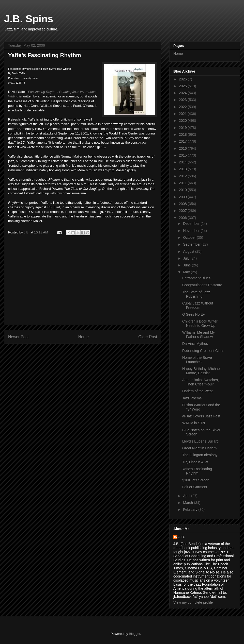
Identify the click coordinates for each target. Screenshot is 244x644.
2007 (183, 211)
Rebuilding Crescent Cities (203, 351)
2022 (183, 107)
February (191, 510)
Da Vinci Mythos (195, 344)
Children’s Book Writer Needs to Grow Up (200, 323)
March (188, 503)
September (192, 244)
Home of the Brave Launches (197, 360)
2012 (183, 176)
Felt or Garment (195, 487)
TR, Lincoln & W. (195, 462)
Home (84, 337)
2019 (183, 128)
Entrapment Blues (196, 278)
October (190, 238)
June (187, 265)
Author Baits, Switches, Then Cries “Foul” (201, 382)
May (187, 272)
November (192, 231)
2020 (183, 121)
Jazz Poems (192, 398)
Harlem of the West (197, 391)
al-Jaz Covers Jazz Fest (201, 416)
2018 (183, 134)
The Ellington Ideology (200, 455)
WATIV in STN (194, 423)
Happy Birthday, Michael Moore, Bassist (201, 371)
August (189, 251)
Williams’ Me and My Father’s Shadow (199, 335)
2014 (183, 162)
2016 (183, 148)
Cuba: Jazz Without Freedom (198, 305)
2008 (183, 204)
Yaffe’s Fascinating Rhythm (197, 471)
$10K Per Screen (196, 480)
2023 (183, 100)
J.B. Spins (29, 19)
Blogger (134, 634)
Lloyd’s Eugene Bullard (200, 441)
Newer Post (18, 337)
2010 (183, 190)
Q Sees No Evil (194, 314)
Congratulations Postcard (202, 285)
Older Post (148, 337)
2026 (183, 79)
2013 (183, 169)
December (192, 224)
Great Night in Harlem (199, 448)
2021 (183, 114)
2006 (183, 218)
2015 (183, 155)
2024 (183, 93)
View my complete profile (193, 602)
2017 (183, 141)
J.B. (182, 537)
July (187, 258)
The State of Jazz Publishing (196, 294)
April (187, 496)
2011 (183, 183)
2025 (183, 86)
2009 (183, 197)
